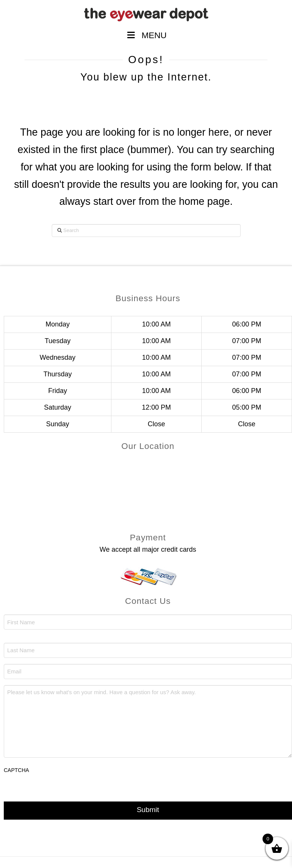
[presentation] (61, 795)
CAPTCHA (16, 770)
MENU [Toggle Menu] (146, 35)
